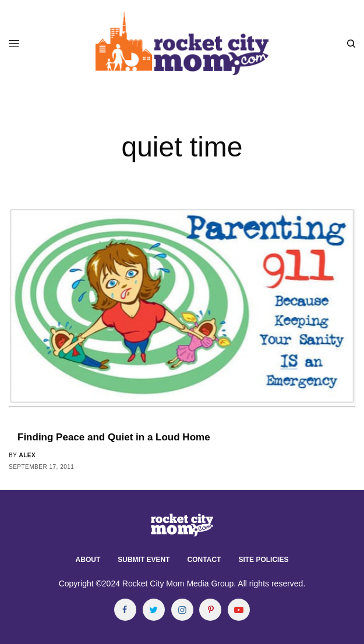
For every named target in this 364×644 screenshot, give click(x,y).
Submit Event (144, 560)
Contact (204, 560)
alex (27, 455)
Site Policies (263, 560)
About (88, 560)
